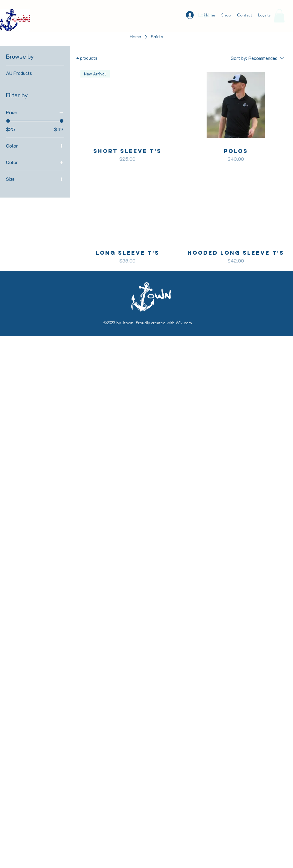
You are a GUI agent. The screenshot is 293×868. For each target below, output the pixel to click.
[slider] (8, 121)
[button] (279, 16)
